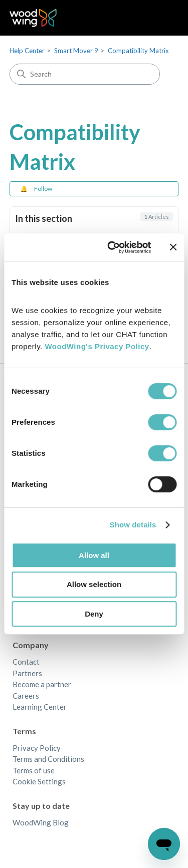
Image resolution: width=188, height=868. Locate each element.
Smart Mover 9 (76, 51)
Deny (94, 614)
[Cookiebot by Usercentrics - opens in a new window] (112, 247)
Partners (27, 673)
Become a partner (42, 684)
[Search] (85, 74)
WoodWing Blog (41, 822)
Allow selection (94, 584)
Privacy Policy (37, 748)
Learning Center (40, 707)
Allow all (94, 555)
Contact (26, 662)
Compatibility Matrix (138, 51)
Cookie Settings (39, 781)
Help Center (27, 51)
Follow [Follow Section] (43, 189)
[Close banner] (173, 247)
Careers (26, 696)
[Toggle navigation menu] (161, 18)
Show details (133, 525)
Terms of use (34, 770)
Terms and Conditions (48, 759)
